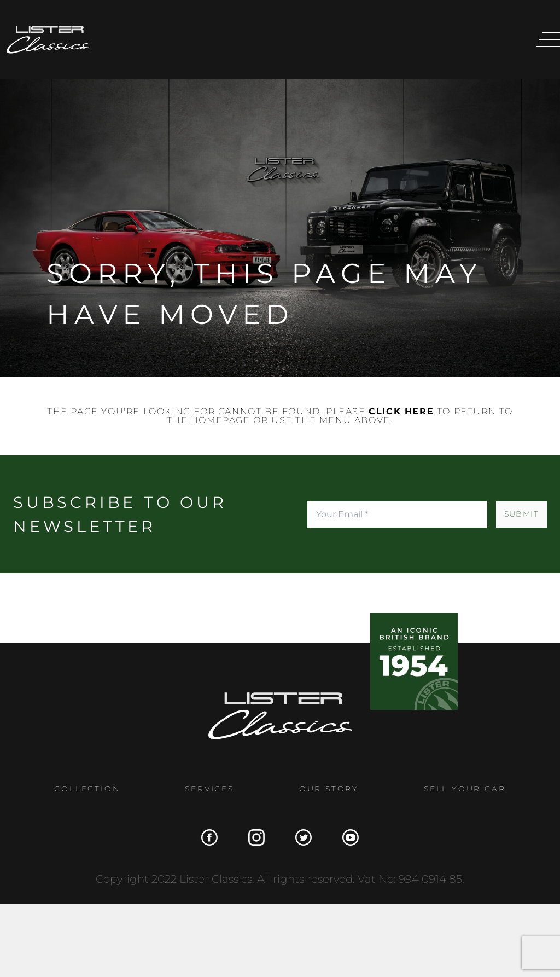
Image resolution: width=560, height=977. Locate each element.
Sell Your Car (461, 789)
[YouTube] (346, 837)
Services (205, 789)
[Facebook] (205, 837)
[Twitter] (299, 837)
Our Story (325, 789)
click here (401, 411)
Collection (83, 789)
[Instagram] (252, 837)
